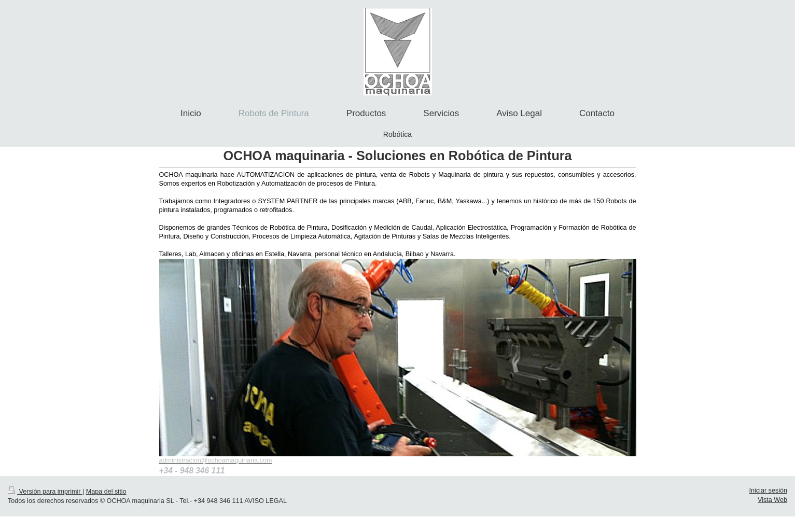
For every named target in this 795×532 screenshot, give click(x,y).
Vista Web (772, 500)
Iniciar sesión (769, 491)
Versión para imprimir (45, 492)
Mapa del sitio (106, 492)
